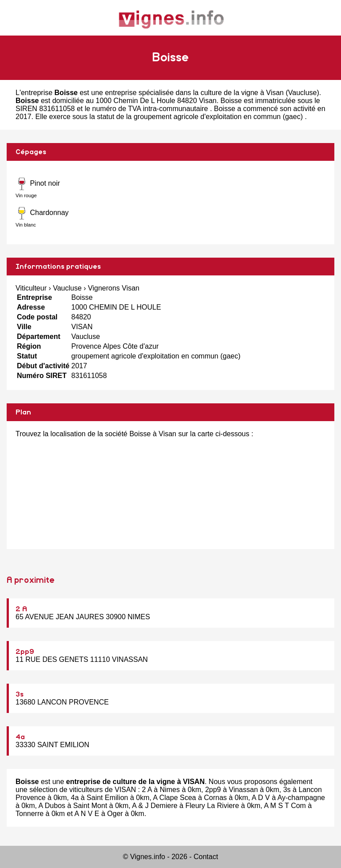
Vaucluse (303, 93)
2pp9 (25, 652)
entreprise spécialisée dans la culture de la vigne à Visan (194, 93)
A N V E (87, 814)
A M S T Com (285, 806)
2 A (21, 609)
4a (20, 737)
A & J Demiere (155, 806)
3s (20, 694)
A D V (261, 798)
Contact (206, 857)
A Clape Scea (174, 798)
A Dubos (52, 806)
